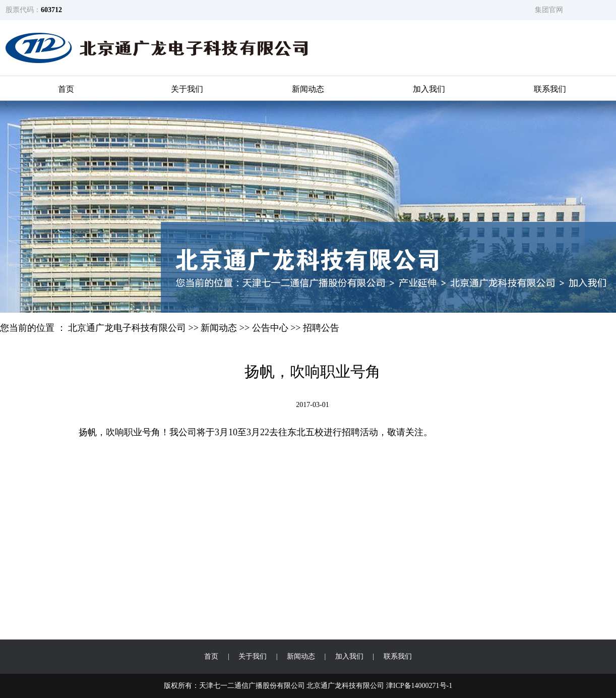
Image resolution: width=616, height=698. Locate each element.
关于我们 (187, 89)
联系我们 (550, 89)
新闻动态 (308, 89)
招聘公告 (321, 328)
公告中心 (270, 328)
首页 (66, 89)
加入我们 (429, 89)
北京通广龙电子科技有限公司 (127, 328)
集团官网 (549, 10)
